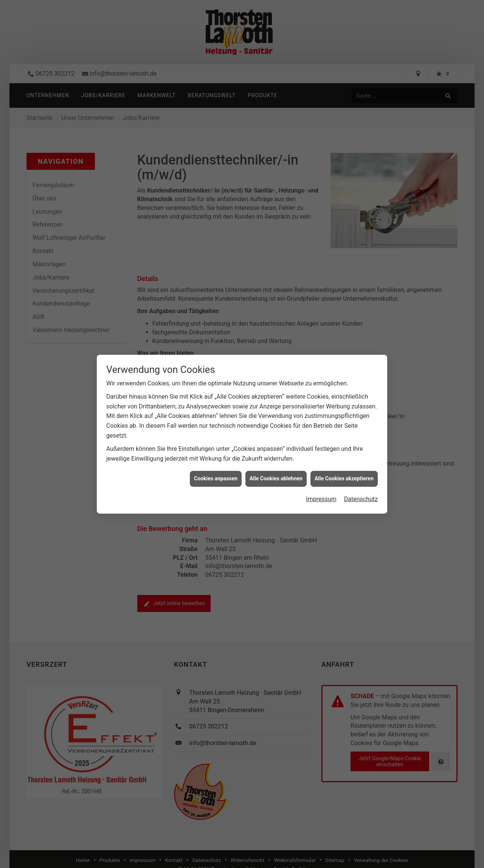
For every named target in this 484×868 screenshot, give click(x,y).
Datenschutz (361, 496)
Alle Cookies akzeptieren (344, 476)
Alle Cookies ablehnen (276, 476)
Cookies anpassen (216, 476)
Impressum (321, 496)
